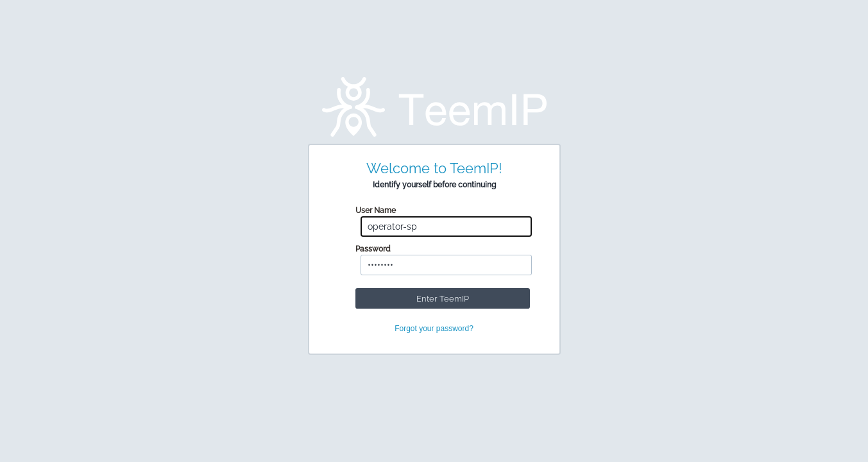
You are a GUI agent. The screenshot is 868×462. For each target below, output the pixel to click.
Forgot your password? (434, 329)
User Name (376, 210)
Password (373, 249)
